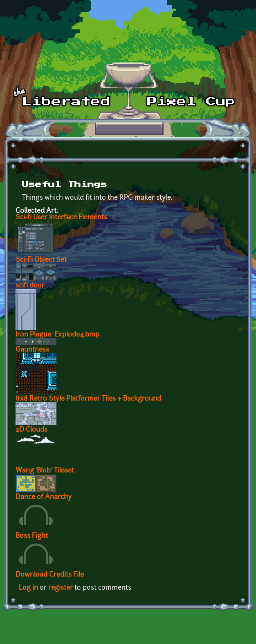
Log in (28, 588)
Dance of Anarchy (44, 497)
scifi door (30, 286)
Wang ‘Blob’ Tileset (45, 471)
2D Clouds (31, 430)
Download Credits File (50, 575)
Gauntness (32, 350)
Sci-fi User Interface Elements (61, 218)
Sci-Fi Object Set (41, 260)
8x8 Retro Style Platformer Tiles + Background (88, 399)
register (61, 588)
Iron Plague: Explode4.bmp (57, 335)
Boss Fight (32, 536)
